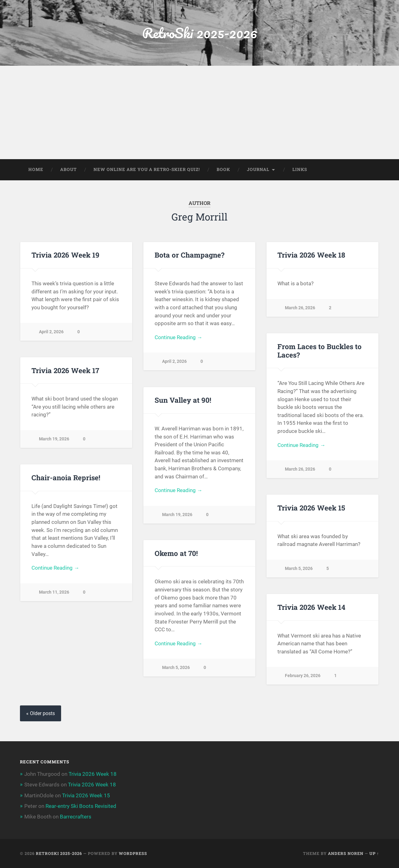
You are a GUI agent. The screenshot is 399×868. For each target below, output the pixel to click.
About (68, 169)
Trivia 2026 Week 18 (311, 255)
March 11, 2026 (54, 592)
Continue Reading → (178, 337)
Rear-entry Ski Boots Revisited (81, 806)
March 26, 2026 (300, 308)
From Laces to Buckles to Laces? (320, 351)
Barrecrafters (76, 817)
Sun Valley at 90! (183, 400)
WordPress (133, 853)
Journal (258, 169)
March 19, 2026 (54, 439)
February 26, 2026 (303, 676)
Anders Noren (346, 853)
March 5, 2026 (299, 569)
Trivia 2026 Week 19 (65, 255)
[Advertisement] (199, 112)
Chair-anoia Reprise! (66, 477)
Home (36, 169)
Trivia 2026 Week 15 (311, 508)
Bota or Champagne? (190, 255)
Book (223, 169)
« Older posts (41, 713)
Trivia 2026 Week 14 (311, 607)
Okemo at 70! (176, 553)
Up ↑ (374, 853)
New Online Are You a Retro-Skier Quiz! (147, 169)
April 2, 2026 (51, 332)
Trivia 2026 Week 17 (65, 370)
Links (300, 169)
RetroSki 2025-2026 (200, 33)
